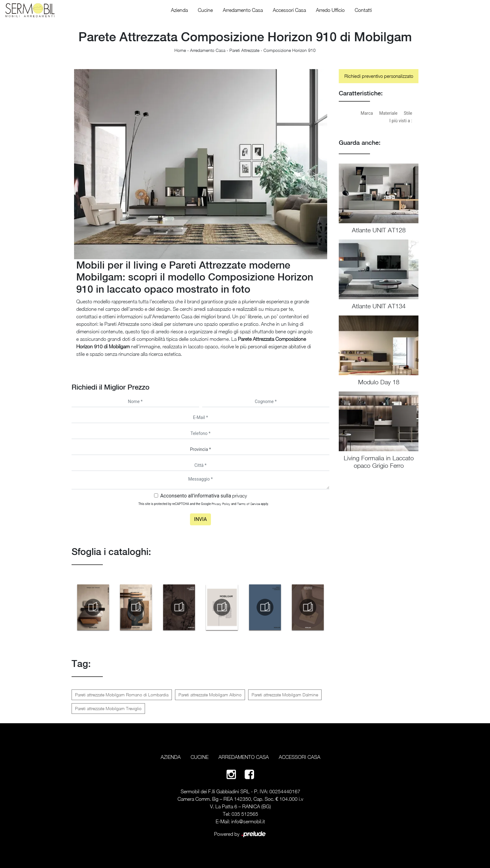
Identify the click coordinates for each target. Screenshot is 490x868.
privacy (240, 496)
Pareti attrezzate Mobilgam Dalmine (285, 695)
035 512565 (245, 814)
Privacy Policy (221, 504)
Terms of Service (249, 504)
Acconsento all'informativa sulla (204, 496)
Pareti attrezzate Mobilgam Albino (210, 695)
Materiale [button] (388, 113)
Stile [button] (408, 113)
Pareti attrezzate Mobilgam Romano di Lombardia (122, 695)
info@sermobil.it (248, 821)
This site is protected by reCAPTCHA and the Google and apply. (204, 504)
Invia (200, 519)
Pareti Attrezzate (244, 50)
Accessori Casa (289, 10)
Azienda (179, 10)
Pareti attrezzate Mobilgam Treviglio (108, 708)
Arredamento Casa (243, 10)
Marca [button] (367, 113)
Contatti (363, 10)
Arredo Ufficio (330, 10)
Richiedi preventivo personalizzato (379, 76)
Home (180, 50)
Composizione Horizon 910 (290, 50)
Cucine (205, 10)
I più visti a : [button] (401, 121)
